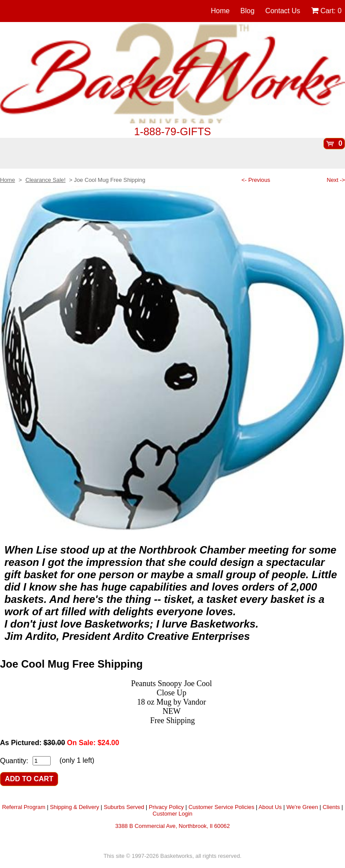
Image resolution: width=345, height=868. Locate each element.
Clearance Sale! (46, 180)
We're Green (302, 807)
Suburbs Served (124, 807)
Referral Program (24, 807)
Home (220, 11)
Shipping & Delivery (74, 807)
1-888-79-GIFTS (172, 131)
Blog (248, 11)
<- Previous (256, 180)
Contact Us (283, 11)
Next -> (336, 180)
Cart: (326, 11)
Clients (331, 807)
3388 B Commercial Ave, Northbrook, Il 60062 (172, 826)
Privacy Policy (167, 807)
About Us (270, 807)
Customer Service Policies (221, 807)
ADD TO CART (29, 779)
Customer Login (172, 814)
